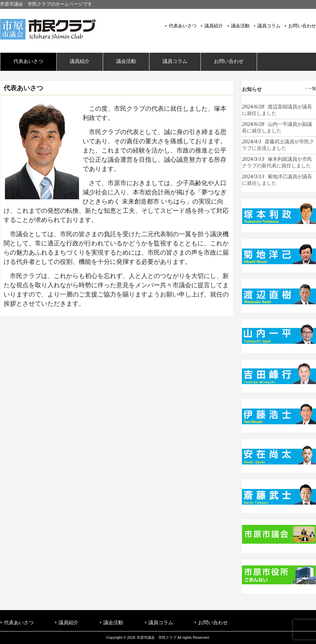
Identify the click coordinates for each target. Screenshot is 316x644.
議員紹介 (214, 26)
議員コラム (269, 26)
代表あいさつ (183, 26)
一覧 (312, 89)
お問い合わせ (302, 26)
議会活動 (240, 26)
